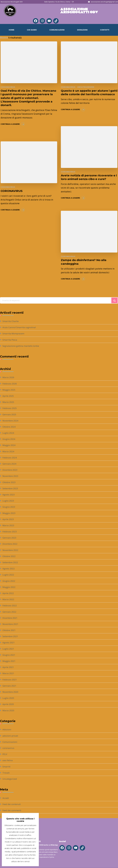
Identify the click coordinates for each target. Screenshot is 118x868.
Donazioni (82, 30)
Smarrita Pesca (10, 340)
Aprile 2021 (8, 667)
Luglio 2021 (8, 649)
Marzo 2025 (9, 402)
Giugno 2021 (9, 655)
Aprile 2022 (8, 593)
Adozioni (7, 729)
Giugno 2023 (9, 507)
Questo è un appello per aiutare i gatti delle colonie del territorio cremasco (86, 95)
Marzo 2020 (9, 710)
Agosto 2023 (9, 495)
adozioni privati (11, 736)
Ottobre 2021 (10, 630)
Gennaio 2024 (10, 464)
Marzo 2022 (9, 599)
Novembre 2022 (11, 550)
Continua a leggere (10, 129)
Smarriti (7, 767)
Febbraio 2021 (10, 680)
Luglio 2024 (8, 433)
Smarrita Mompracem (14, 333)
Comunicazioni (57, 30)
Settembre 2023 (11, 488)
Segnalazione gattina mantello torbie (22, 346)
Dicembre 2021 (10, 618)
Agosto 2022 (9, 568)
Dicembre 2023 (10, 470)
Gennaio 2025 (10, 414)
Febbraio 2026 (10, 384)
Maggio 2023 (9, 513)
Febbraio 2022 (10, 605)
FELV (5, 754)
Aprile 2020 (8, 704)
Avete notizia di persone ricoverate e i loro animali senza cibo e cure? (88, 177)
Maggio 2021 (9, 661)
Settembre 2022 (11, 562)
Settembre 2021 (11, 636)
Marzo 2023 (9, 525)
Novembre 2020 (11, 692)
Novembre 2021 (11, 624)
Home (12, 30)
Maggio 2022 (9, 587)
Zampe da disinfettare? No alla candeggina (85, 261)
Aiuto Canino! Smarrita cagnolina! (20, 327)
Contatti (105, 30)
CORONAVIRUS (12, 190)
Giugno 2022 (9, 581)
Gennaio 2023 (10, 538)
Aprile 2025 (8, 396)
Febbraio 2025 (10, 408)
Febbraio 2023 (10, 531)
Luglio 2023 (8, 501)
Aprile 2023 (8, 519)
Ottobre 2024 (10, 427)
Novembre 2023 (11, 476)
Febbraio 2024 (10, 458)
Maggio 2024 (9, 445)
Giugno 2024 (9, 439)
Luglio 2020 (8, 698)
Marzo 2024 (9, 451)
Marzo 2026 (9, 377)
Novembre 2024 (11, 421)
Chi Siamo (32, 30)
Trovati (6, 773)
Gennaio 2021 (10, 686)
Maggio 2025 (9, 390)
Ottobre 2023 (10, 482)
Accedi (6, 798)
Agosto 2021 (9, 642)
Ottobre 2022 (10, 556)
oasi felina (8, 760)
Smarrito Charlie (11, 321)
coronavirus (8, 87)
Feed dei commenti (13, 810)
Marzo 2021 (9, 673)
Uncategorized (85, 87)
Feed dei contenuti (12, 804)
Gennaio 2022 (10, 612)
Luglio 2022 (8, 575)
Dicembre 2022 (10, 544)
